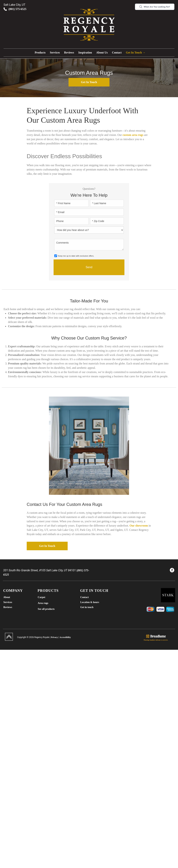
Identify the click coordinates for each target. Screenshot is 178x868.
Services (55, 53)
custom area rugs (133, 135)
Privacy (54, 637)
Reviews (69, 53)
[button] (40, 53)
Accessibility (65, 637)
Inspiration (85, 53)
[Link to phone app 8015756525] (32, 9)
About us (102, 53)
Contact (117, 53)
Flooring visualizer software (152, 640)
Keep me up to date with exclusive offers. (76, 256)
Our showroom (139, 526)
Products (40, 53)
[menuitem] (172, 571)
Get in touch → (136, 53)
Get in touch (89, 82)
